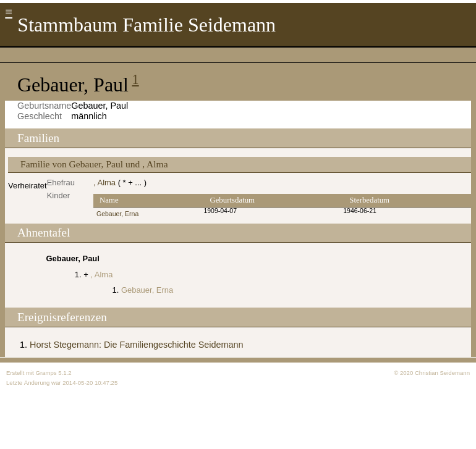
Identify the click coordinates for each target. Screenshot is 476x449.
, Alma (104, 183)
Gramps (46, 373)
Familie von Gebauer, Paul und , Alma (94, 164)
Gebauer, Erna (117, 214)
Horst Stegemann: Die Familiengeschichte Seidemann (137, 345)
